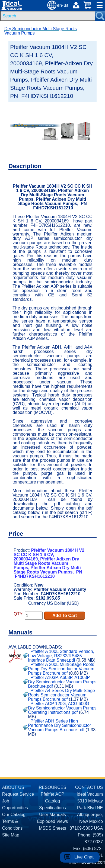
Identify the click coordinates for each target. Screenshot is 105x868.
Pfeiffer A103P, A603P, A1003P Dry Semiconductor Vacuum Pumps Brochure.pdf (62, 682)
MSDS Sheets (52, 828)
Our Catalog (14, 815)
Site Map (11, 835)
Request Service (18, 794)
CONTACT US (89, 787)
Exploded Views (53, 821)
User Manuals (52, 815)
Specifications (52, 808)
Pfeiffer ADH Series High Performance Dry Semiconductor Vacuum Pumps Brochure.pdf (59, 725)
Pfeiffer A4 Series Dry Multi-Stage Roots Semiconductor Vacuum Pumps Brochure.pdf (61, 695)
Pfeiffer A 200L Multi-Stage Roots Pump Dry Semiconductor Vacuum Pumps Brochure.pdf (61, 669)
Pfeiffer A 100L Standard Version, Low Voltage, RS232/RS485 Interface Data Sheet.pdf (61, 656)
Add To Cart (65, 616)
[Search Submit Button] (100, 16)
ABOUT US (13, 787)
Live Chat (84, 857)
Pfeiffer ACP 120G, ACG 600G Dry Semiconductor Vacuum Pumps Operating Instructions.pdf (62, 708)
